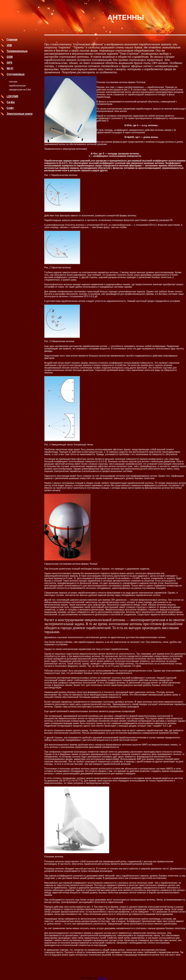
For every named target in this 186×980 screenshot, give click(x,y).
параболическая (17, 86)
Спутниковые (16, 74)
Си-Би (11, 102)
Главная (12, 40)
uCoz (102, 978)
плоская (13, 82)
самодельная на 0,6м (20, 90)
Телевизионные (17, 51)
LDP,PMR (12, 96)
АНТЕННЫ (126, 17)
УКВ (9, 45)
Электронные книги (20, 114)
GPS (9, 63)
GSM (10, 57)
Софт (10, 108)
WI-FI (10, 68)
